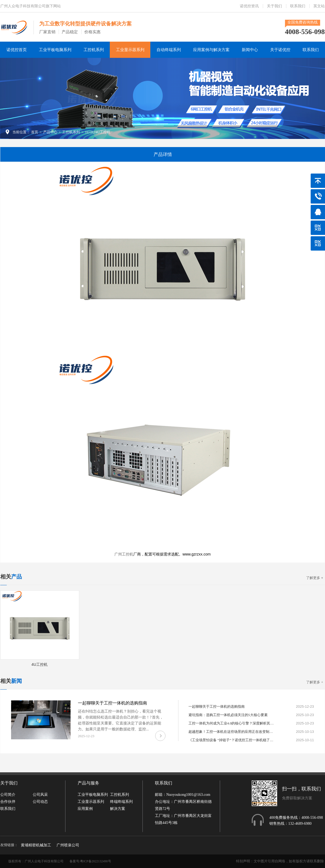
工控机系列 (94, 50)
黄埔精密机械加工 (36, 845)
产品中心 (50, 132)
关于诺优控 (280, 50)
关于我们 (274, 6)
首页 (35, 132)
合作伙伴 (8, 802)
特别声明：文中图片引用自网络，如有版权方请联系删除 (280, 861)
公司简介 (8, 795)
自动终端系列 (169, 50)
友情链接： (9, 845)
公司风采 (40, 795)
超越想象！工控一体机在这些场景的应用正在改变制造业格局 (232, 732)
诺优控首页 (17, 50)
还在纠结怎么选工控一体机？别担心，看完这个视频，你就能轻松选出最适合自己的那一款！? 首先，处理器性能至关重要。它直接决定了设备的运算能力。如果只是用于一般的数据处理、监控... (121, 720)
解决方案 (118, 809)
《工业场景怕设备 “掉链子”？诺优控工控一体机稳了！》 (232, 740)
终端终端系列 (121, 802)
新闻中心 (250, 50)
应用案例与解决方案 (211, 50)
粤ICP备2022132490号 (96, 861)
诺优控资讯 (249, 6)
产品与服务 (88, 783)
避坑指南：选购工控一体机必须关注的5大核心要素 (228, 715)
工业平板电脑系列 (55, 50)
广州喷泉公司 (68, 845)
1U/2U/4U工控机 (98, 132)
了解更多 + (315, 578)
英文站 (319, 6)
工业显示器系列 (130, 50)
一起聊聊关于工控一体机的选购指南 (112, 703)
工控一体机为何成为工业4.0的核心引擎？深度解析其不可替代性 (232, 723)
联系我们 (298, 6)
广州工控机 (124, 554)
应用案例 (85, 809)
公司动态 (40, 802)
